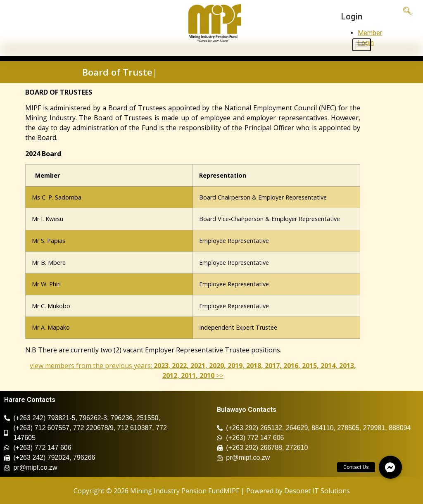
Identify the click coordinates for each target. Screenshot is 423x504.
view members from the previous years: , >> (193, 371)
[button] (390, 467)
